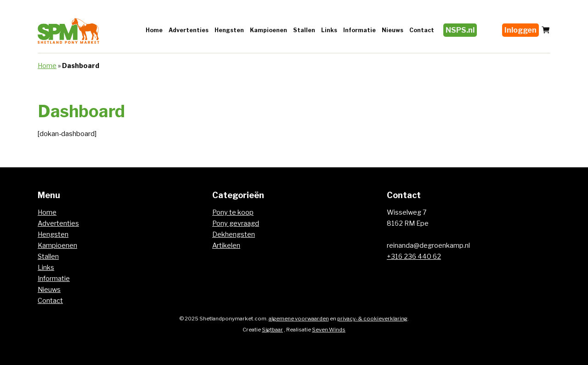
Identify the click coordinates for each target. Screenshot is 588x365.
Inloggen (520, 30)
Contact (422, 30)
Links (329, 30)
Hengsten (229, 30)
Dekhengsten (234, 234)
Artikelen (226, 245)
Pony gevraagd (236, 223)
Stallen (304, 30)
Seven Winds (329, 330)
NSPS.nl (460, 30)
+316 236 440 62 (414, 257)
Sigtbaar (272, 330)
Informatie (359, 30)
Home (154, 30)
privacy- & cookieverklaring (372, 319)
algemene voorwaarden (299, 319)
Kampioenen (269, 30)
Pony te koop (233, 212)
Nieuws (393, 30)
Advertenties (189, 30)
